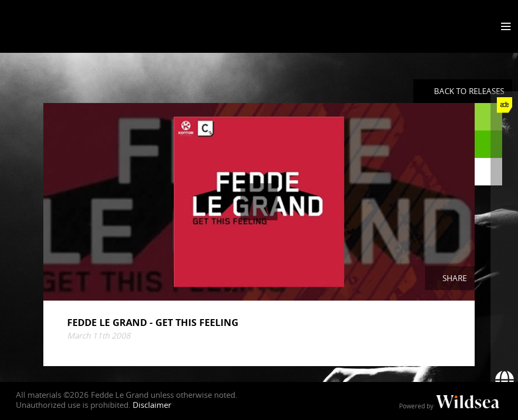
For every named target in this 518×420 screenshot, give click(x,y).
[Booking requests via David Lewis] (504, 380)
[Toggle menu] (503, 27)
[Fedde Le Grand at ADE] (504, 105)
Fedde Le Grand (50, 26)
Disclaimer (152, 405)
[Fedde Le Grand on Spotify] (504, 270)
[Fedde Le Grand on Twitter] (504, 160)
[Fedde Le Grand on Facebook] (504, 133)
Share (455, 278)
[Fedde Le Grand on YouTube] (504, 215)
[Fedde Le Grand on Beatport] (504, 297)
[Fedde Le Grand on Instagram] (504, 188)
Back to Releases (469, 91)
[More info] (504, 325)
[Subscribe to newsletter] (504, 352)
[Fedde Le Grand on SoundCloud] (504, 242)
